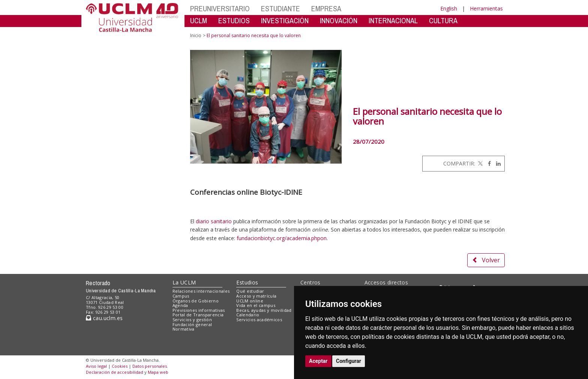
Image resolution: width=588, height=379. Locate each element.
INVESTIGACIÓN (285, 20)
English (449, 8)
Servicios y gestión (192, 320)
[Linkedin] (496, 163)
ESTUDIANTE (280, 8)
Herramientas (486, 8)
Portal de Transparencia (198, 315)
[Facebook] (487, 163)
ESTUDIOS (234, 20)
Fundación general (192, 324)
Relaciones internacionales (201, 291)
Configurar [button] (349, 361)
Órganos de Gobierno (196, 301)
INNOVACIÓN (339, 20)
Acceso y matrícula (256, 296)
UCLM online (250, 301)
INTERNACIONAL (393, 20)
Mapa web (158, 372)
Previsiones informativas (199, 310)
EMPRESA (326, 8)
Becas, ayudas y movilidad (264, 310)
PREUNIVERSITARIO (220, 8)
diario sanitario (214, 221)
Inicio (196, 35)
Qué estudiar (250, 291)
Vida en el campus (256, 305)
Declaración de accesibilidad (115, 372)
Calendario (248, 315)
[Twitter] (480, 163)
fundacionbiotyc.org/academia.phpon (282, 238)
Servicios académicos (259, 320)
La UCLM (184, 282)
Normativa (184, 329)
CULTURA (443, 20)
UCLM (199, 20)
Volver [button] (486, 260)
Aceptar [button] (318, 361)
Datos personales (150, 366)
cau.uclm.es (104, 318)
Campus (181, 296)
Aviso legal (96, 366)
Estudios (247, 282)
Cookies (120, 366)
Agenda (180, 305)
